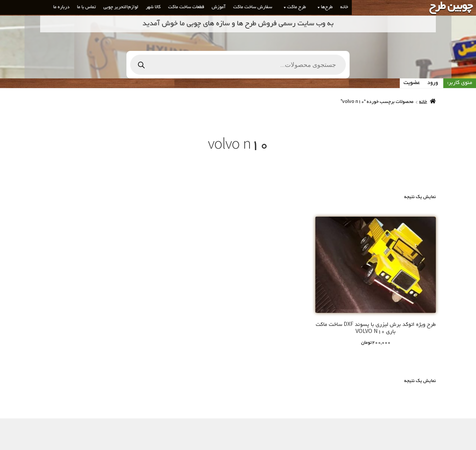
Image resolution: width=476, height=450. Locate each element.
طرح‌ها (323, 7)
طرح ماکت (293, 7)
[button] (317, 7)
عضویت (412, 83)
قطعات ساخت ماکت (186, 7)
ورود (433, 83)
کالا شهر (153, 7)
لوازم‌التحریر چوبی (121, 7)
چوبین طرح (451, 7)
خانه (344, 7)
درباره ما (61, 7)
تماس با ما (86, 7)
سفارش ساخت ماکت (253, 7)
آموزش (219, 7)
